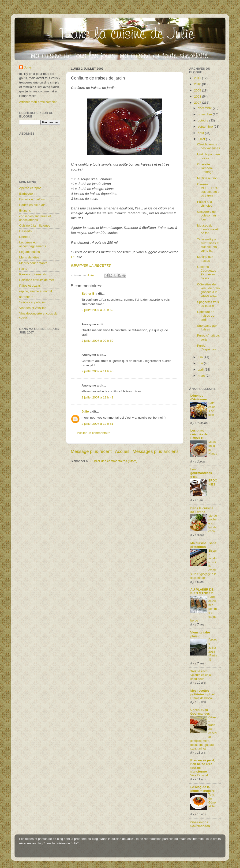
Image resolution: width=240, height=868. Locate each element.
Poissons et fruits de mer (37, 280)
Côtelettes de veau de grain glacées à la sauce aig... (208, 290)
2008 (198, 97)
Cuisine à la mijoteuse (35, 226)
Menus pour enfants (33, 263)
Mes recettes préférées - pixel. (203, 692)
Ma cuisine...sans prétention (203, 545)
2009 (198, 90)
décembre (205, 108)
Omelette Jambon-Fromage (205, 168)
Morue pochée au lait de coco (213, 523)
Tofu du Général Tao (213, 800)
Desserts (25, 231)
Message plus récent (91, 451)
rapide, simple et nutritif (36, 291)
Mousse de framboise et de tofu (208, 229)
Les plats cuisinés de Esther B (199, 434)
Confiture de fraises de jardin (206, 316)
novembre (205, 114)
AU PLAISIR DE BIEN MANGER (202, 591)
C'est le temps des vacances (209, 146)
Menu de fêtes (29, 257)
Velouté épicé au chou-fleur (201, 677)
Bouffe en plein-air (32, 205)
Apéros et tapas (30, 188)
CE (73, 257)
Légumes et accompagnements (33, 244)
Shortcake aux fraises (207, 328)
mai (201, 363)
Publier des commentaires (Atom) (114, 461)
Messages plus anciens (156, 451)
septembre (206, 127)
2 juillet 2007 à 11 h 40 (97, 371)
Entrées (25, 237)
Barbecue (26, 194)
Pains (23, 269)
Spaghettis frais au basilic (208, 304)
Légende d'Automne (199, 397)
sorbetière (26, 297)
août (201, 133)
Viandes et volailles (33, 308)
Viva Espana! (199, 775)
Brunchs (25, 210)
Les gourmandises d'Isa (201, 473)
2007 (198, 103)
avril (201, 370)
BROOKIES (213, 482)
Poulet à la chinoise (205, 204)
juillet (202, 139)
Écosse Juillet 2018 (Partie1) (213, 650)
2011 (198, 78)
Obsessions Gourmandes (200, 824)
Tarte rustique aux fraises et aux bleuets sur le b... (208, 245)
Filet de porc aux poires (209, 156)
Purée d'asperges (207, 347)
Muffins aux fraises (205, 259)
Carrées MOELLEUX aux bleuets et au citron (209, 190)
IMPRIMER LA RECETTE (91, 265)
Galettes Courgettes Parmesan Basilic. (207, 273)
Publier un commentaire (94, 433)
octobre (204, 120)
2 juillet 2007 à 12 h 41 (97, 397)
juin (201, 357)
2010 (198, 84)
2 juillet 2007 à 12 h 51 (97, 424)
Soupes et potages (32, 302)
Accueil (122, 451)
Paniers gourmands (33, 274)
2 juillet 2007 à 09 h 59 (97, 341)
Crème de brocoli (202, 698)
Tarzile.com (199, 671)
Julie (85, 411)
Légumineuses (30, 252)
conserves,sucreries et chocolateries (35, 218)
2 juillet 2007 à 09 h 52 (97, 310)
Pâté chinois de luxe (212, 409)
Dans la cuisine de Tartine (202, 510)
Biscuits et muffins (32, 199)
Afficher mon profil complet (38, 102)
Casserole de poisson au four (206, 215)
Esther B (88, 294)
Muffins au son (207, 178)
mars (202, 376)
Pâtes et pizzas (30, 286)
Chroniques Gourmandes (200, 712)
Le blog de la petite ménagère (202, 789)
